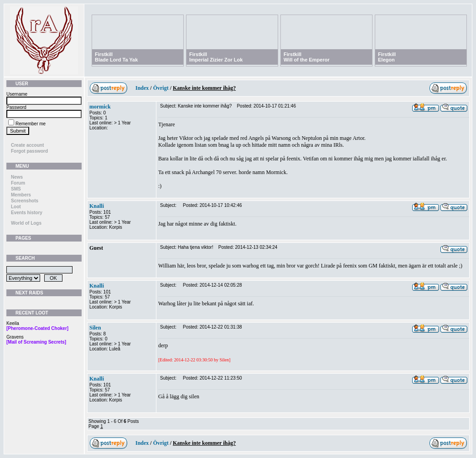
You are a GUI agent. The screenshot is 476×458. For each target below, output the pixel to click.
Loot (16, 207)
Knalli (97, 206)
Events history (27, 213)
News (17, 177)
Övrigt (161, 88)
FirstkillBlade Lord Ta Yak (116, 57)
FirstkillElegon (387, 57)
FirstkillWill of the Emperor (307, 57)
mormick (100, 107)
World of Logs (26, 223)
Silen (95, 328)
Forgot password (29, 151)
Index (142, 88)
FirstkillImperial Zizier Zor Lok (216, 57)
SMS (16, 189)
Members (21, 195)
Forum (18, 183)
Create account (27, 145)
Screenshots (25, 201)
